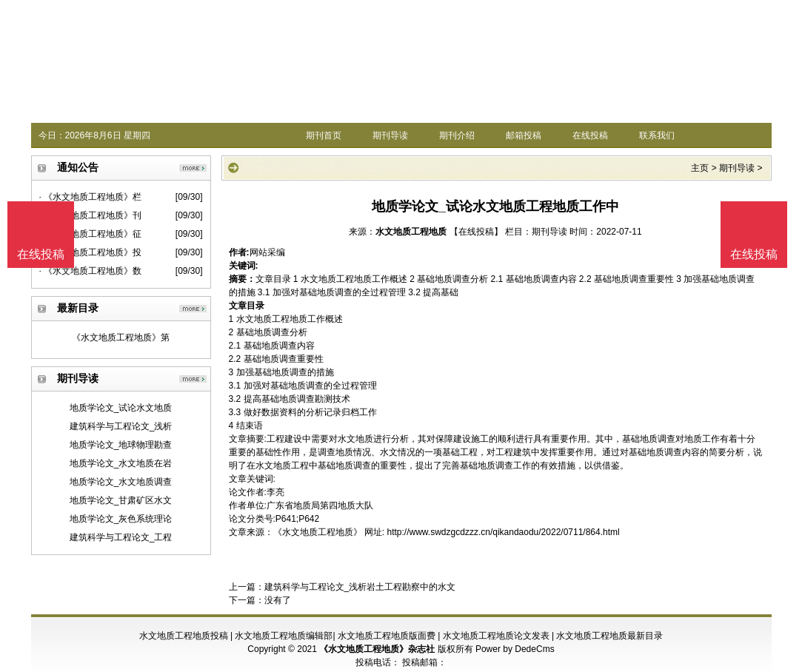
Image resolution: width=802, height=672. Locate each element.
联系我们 (657, 135)
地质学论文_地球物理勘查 (121, 445)
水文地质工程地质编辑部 (284, 636)
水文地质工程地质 (411, 232)
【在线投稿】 (476, 232)
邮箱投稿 (524, 135)
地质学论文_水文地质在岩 (121, 463)
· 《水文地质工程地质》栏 (91, 197)
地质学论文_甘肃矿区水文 (121, 500)
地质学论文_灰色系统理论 (121, 519)
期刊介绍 (457, 135)
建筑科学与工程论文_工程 (121, 537)
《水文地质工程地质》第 (121, 337)
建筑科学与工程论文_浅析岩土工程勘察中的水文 (360, 587)
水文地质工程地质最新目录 (609, 636)
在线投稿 (590, 135)
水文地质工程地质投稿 (184, 636)
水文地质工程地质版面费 (387, 636)
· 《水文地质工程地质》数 (91, 271)
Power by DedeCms (515, 649)
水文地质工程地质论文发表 (496, 636)
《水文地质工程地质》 (318, 532)
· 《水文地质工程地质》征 (91, 234)
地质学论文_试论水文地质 (121, 408)
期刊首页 (324, 135)
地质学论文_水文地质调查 (121, 482)
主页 (700, 168)
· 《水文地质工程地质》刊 (91, 215)
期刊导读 (390, 135)
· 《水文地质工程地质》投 (91, 252)
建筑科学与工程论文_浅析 (121, 426)
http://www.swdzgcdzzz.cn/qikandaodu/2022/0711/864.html (504, 532)
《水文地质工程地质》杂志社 (377, 649)
